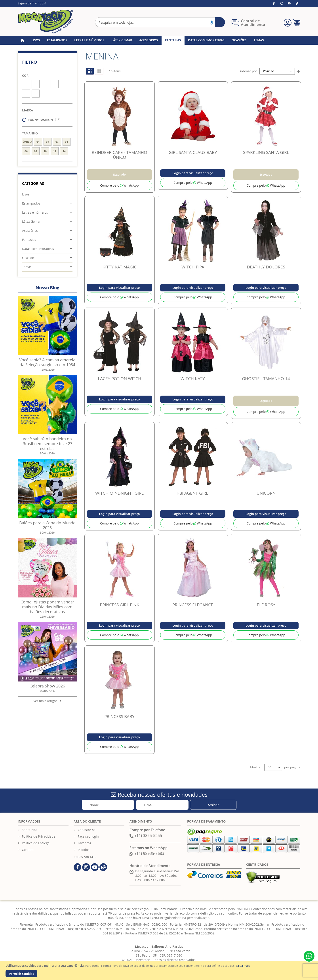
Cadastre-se (87, 830)
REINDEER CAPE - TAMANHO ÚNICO (119, 155)
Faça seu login (88, 836)
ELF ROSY (266, 605)
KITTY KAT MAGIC (120, 267)
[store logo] (45, 22)
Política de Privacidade (39, 836)
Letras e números (35, 212)
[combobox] (160, 22)
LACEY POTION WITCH (120, 379)
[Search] (220, 22)
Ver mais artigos (47, 701)
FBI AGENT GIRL (193, 493)
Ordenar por (248, 71)
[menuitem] (36, 40)
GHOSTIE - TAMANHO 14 (266, 379)
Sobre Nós (30, 830)
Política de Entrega (36, 843)
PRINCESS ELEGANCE (193, 605)
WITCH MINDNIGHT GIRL (119, 493)
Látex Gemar (31, 221)
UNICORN (266, 493)
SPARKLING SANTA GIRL (266, 152)
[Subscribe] (213, 805)
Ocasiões (29, 258)
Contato (28, 850)
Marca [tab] (28, 110)
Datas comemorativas (38, 249)
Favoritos (84, 843)
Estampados (31, 203)
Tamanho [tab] (30, 133)
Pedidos (84, 850)
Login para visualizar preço (193, 173)
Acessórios (30, 231)
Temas (27, 267)
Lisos (26, 194)
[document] (160, 970)
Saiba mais (243, 966)
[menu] (159, 40)
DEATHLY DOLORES (266, 267)
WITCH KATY (193, 379)
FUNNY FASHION (43, 120)
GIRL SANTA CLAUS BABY (193, 152)
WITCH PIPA (193, 267)
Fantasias (29, 240)
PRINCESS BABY (119, 716)
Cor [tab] (25, 76)
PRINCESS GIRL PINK (120, 605)
